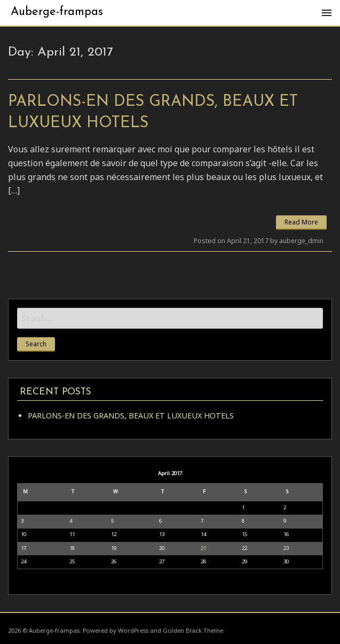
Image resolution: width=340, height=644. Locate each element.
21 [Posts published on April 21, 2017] (203, 548)
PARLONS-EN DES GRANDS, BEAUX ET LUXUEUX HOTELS (131, 416)
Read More (301, 222)
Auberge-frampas (57, 12)
